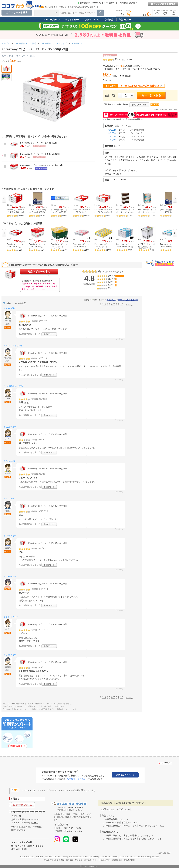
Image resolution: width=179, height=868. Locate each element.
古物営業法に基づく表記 (79, 857)
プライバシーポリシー (109, 857)
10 (122, 305)
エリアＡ (112, 133)
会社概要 (40, 857)
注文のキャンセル (91, 860)
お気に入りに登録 (139, 105)
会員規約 (94, 857)
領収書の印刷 (117, 860)
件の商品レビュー (123, 60)
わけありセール (73, 20)
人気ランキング (92, 20)
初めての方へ (84, 3)
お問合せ (123, 3)
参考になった (49, 334)
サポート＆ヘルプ (27, 857)
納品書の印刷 (129, 860)
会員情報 (60, 860)
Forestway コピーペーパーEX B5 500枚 (39, 143)
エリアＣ (112, 140)
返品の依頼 (105, 860)
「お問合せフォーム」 (75, 779)
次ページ (129, 305)
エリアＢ (112, 136)
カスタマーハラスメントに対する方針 (135, 857)
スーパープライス (52, 20)
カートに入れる (151, 95)
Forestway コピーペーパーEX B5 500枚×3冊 (41, 154)
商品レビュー (125, 20)
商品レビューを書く (39, 272)
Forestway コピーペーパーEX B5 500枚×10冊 (42, 165)
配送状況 (79, 860)
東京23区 (112, 130)
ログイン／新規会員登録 (163, 4)
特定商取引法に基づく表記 (56, 857)
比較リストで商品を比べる (117, 104)
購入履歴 (70, 860)
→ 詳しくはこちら (38, 289)
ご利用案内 (133, 3)
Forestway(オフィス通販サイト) (105, 3)
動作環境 (155, 857)
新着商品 (109, 20)
